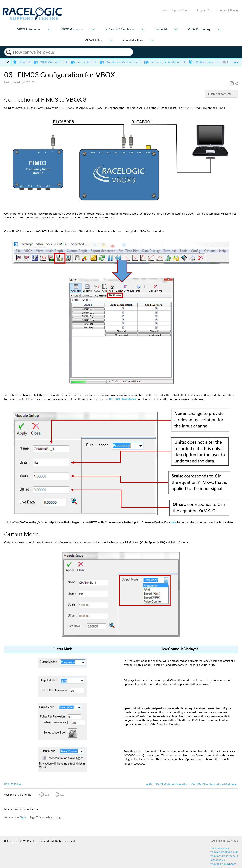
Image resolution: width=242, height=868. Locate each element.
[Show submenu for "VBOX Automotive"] (49, 30)
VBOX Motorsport (72, 29)
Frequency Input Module (163, 62)
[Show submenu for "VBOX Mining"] (111, 41)
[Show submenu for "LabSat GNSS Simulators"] (143, 30)
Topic (23, 817)
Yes (47, 795)
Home (20, 62)
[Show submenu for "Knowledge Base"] (152, 41)
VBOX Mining (93, 40)
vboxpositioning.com (223, 864)
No (62, 795)
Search (9, 52)
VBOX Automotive (29, 29)
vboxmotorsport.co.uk (224, 856)
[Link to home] (32, 19)
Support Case (205, 10)
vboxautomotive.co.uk (224, 852)
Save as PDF (232, 83)
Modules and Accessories (119, 62)
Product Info (82, 62)
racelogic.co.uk (220, 848)
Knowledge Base (133, 40)
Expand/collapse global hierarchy (7, 62)
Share (236, 84)
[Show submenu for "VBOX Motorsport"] (93, 30)
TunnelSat (161, 29)
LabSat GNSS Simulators (120, 29)
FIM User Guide (201, 62)
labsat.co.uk (218, 860)
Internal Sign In (229, 10)
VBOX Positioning (199, 29)
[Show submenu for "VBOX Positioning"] (219, 30)
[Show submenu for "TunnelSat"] (176, 30)
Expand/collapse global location (236, 61)
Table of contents (221, 94)
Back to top (11, 784)
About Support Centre (177, 10)
